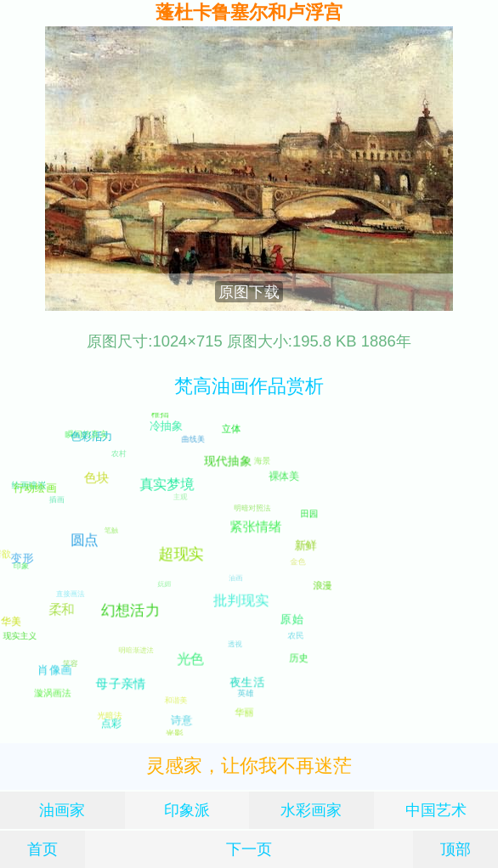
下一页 (249, 849)
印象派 (187, 810)
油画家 (62, 810)
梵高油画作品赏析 (249, 386)
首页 (42, 849)
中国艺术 (436, 810)
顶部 (456, 849)
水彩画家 (311, 810)
